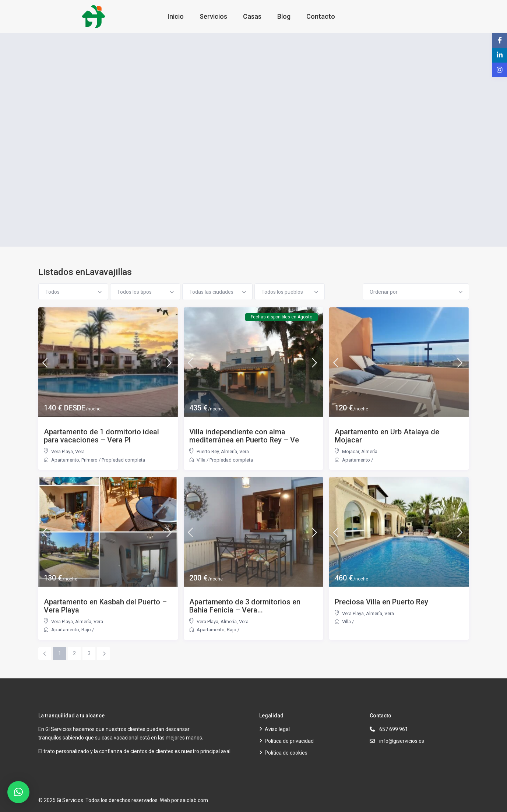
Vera (80, 451)
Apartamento (65, 460)
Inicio (176, 16)
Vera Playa (62, 451)
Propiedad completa (123, 460)
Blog (284, 16)
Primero (89, 460)
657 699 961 (394, 729)
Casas (252, 16)
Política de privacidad (289, 741)
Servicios (213, 16)
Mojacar (351, 451)
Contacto (321, 16)
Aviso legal (277, 729)
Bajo (86, 630)
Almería (229, 451)
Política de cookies (286, 753)
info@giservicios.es (402, 741)
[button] (18, 792)
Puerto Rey (208, 451)
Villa (201, 460)
